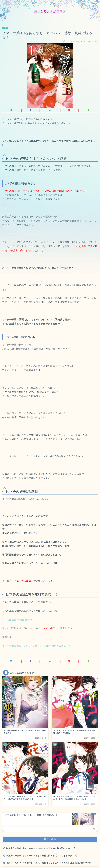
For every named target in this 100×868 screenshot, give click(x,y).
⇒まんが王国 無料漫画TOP (17, 620)
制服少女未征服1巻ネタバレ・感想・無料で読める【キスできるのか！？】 (42, 856)
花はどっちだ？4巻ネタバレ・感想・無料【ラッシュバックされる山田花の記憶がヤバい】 (50, 863)
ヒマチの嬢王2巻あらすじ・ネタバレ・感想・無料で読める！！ (37, 646)
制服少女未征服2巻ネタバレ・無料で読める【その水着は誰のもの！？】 (41, 848)
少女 (5, 28)
